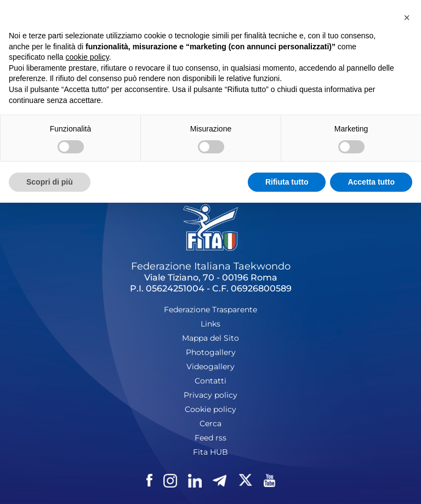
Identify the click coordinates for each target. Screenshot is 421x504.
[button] (407, 18)
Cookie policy (210, 409)
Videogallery (210, 366)
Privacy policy (210, 395)
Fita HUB (210, 452)
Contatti (210, 381)
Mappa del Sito (210, 338)
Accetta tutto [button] (371, 182)
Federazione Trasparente (210, 310)
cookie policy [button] (87, 57)
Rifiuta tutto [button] (287, 182)
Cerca (210, 423)
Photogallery (211, 352)
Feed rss (210, 438)
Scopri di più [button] (50, 182)
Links (210, 324)
